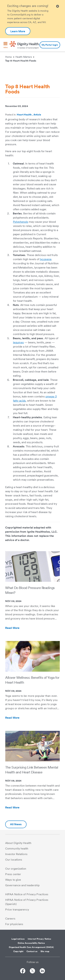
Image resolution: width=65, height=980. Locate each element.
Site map (45, 951)
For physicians (14, 924)
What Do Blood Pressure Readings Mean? (30, 590)
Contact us (32, 951)
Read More (20, 628)
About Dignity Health (18, 843)
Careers (10, 919)
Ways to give (13, 880)
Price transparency (17, 910)
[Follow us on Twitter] (32, 971)
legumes (18, 342)
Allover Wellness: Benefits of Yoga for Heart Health (32, 680)
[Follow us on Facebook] (23, 971)
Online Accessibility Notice (31, 943)
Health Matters (25, 57)
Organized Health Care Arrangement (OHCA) (31, 947)
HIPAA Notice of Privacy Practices (27, 894)
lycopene (46, 259)
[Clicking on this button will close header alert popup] (58, 6)
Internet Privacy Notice (39, 939)
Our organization (16, 869)
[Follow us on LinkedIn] (42, 971)
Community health (17, 849)
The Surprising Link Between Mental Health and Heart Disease (32, 770)
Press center (13, 874)
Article (37, 115)
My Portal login (50, 45)
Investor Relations (16, 854)
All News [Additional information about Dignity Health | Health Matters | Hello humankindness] (16, 824)
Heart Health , (25, 115)
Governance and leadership (22, 885)
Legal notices (18, 939)
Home (10, 57)
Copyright (18, 951)
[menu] (6, 45)
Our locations (14, 860)
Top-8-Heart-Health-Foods (21, 61)
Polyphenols (21, 222)
